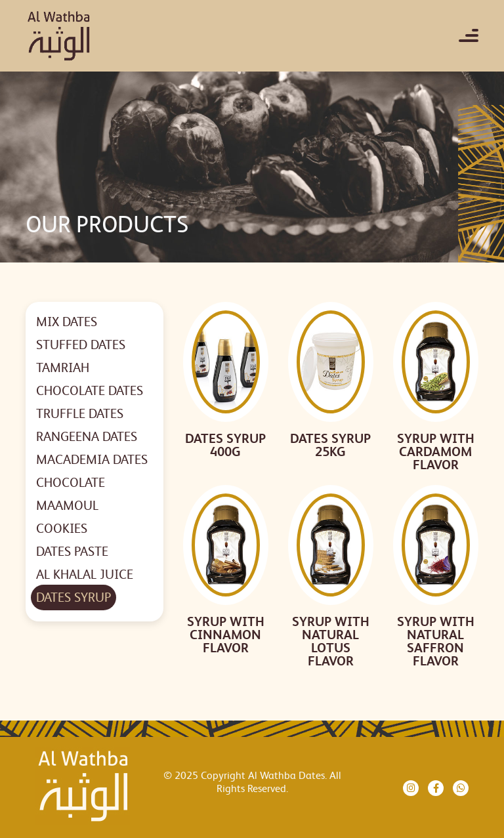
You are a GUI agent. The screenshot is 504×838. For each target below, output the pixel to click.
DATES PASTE (72, 552)
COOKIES (62, 529)
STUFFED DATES (81, 345)
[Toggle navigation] (469, 35)
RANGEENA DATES (87, 437)
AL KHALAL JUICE (85, 575)
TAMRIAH (63, 368)
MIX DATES (67, 322)
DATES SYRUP (73, 597)
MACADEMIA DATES (92, 460)
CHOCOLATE (71, 483)
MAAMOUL (67, 506)
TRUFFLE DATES (80, 414)
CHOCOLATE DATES (90, 391)
